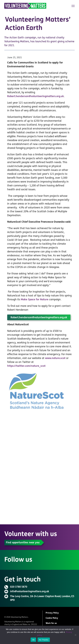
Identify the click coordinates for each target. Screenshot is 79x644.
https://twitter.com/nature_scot (26, 367)
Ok (33, 640)
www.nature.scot (55, 359)
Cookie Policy (52, 618)
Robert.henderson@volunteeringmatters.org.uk (36, 97)
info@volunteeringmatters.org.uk (30, 592)
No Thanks (44, 640)
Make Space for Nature (35, 301)
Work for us (51, 623)
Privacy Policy (52, 613)
